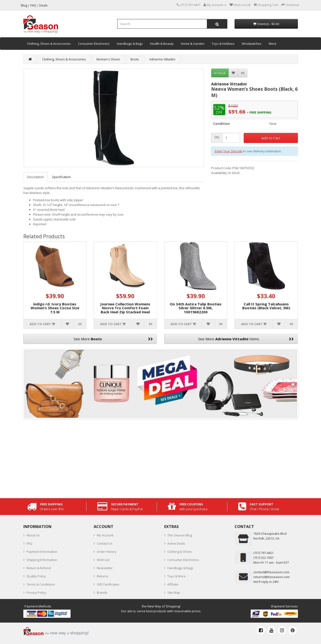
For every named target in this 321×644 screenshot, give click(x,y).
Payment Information (42, 552)
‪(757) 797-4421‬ (263, 553)
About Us (33, 535)
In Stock (220, 73)
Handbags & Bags (130, 44)
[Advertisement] (161, 457)
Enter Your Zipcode (229, 151)
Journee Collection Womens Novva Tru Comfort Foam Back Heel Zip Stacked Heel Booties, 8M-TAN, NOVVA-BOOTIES (125, 312)
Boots (135, 59)
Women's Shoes (108, 59)
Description (36, 177)
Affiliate (173, 584)
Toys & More (177, 576)
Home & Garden (193, 44)
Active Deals (176, 543)
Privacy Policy (36, 592)
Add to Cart (271, 138)
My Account (105, 535)
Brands (102, 592)
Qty (217, 137)
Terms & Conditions (41, 584)
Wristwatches (252, 44)
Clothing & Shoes (180, 552)
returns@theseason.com (272, 577)
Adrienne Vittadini (162, 59)
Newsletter (105, 568)
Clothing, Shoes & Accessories (49, 44)
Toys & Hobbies (223, 44)
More (273, 44)
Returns (103, 576)
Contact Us (105, 543)
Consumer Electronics (94, 44)
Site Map (174, 592)
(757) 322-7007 (263, 558)
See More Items (246, 339)
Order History (107, 552)
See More (113, 339)
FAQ (29, 543)
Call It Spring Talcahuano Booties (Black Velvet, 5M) (266, 306)
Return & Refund (39, 568)
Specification (61, 177)
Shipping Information (42, 560)
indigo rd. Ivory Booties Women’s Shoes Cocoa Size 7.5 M (55, 308)
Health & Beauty (162, 44)
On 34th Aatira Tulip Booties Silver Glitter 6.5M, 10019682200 (196, 308)
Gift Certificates (108, 584)
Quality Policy (36, 576)
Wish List (103, 560)
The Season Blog (180, 535)
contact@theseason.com (271, 572)
